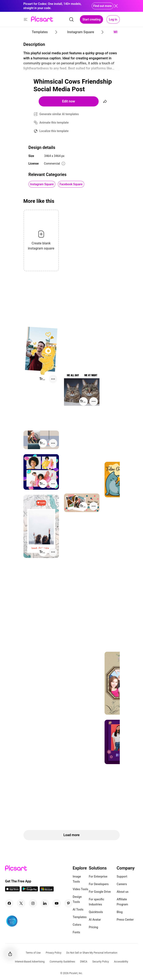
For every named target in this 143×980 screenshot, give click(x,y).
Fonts (76, 932)
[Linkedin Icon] (45, 903)
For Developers (99, 884)
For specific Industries (96, 902)
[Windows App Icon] (47, 890)
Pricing (93, 927)
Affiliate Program (122, 902)
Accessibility (121, 962)
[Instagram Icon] (33, 903)
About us (123, 892)
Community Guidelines (62, 962)
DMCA (84, 962)
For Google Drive (100, 892)
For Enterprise (98, 876)
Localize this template (54, 131)
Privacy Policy (53, 953)
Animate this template (54, 123)
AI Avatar (95, 920)
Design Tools (77, 899)
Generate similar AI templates (59, 114)
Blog (120, 912)
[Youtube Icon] (57, 903)
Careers (122, 884)
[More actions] (53, 379)
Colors (77, 925)
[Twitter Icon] (21, 903)
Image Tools (77, 879)
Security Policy (101, 962)
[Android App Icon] (30, 890)
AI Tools (78, 909)
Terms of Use (33, 953)
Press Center (125, 920)
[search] (71, 19)
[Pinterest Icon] (68, 903)
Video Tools (80, 889)
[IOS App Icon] (12, 890)
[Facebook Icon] (9, 903)
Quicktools (96, 912)
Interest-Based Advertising (30, 962)
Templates (80, 917)
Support (122, 876)
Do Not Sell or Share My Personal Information (92, 953)
